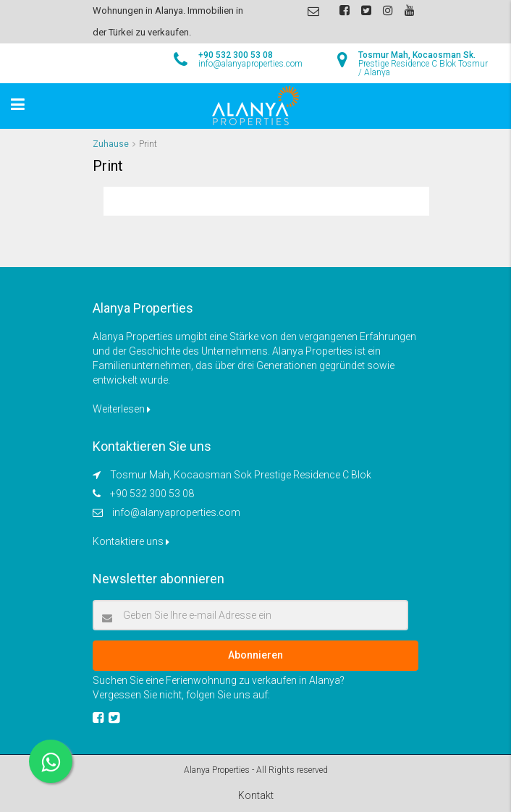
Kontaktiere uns (131, 541)
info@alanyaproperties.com (176, 512)
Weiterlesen (122, 409)
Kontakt (256, 795)
